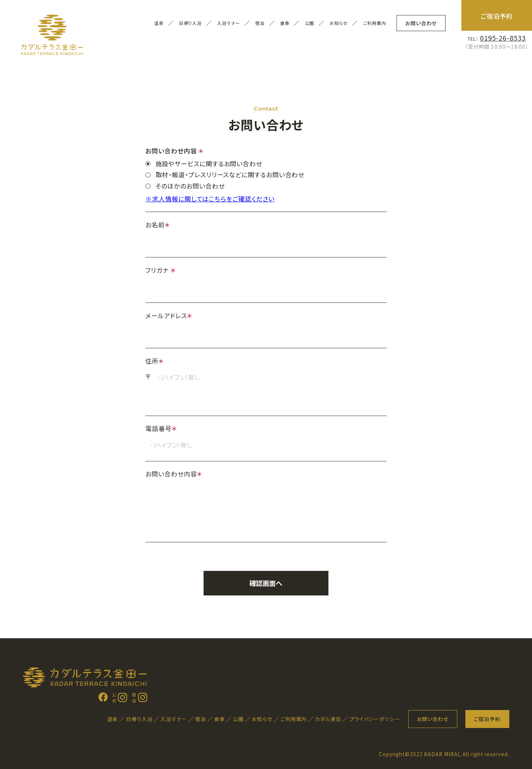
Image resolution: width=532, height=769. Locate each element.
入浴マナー (229, 23)
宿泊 (201, 719)
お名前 (158, 225)
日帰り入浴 (191, 23)
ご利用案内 (375, 23)
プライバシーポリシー (375, 719)
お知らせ (339, 23)
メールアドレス (169, 315)
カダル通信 (328, 719)
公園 (238, 719)
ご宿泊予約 (497, 16)
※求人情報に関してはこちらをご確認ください (210, 199)
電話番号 (161, 428)
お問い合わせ (421, 23)
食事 (220, 719)
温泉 (112, 719)
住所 (155, 361)
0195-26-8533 (503, 38)
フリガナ (161, 270)
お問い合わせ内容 (174, 474)
